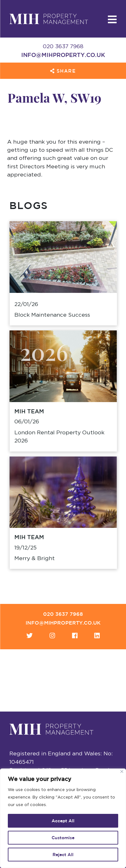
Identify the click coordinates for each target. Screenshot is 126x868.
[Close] (122, 771)
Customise (63, 838)
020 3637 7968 (63, 614)
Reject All (63, 855)
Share (63, 71)
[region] (63, 818)
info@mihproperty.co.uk (63, 55)
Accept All (63, 821)
